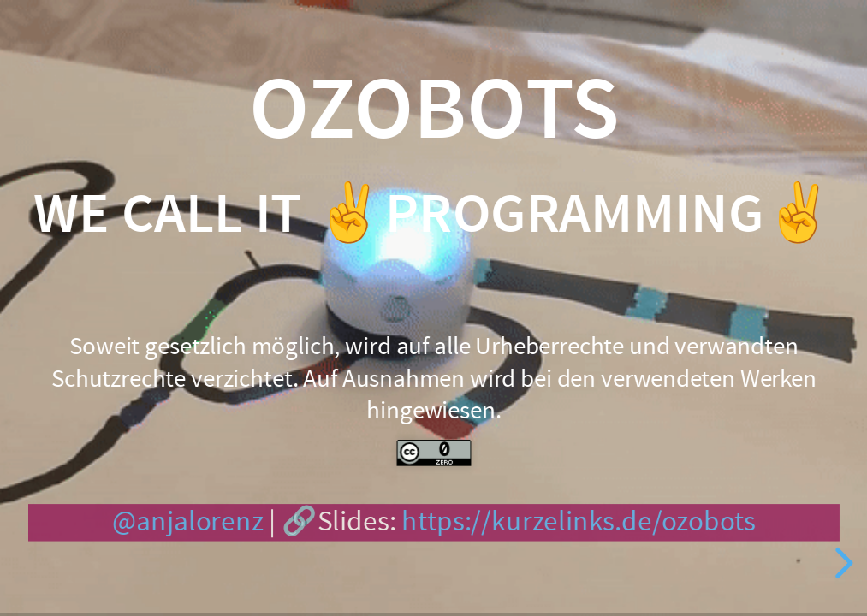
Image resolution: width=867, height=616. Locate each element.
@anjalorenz (187, 522)
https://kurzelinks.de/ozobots (579, 522)
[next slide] (841, 563)
